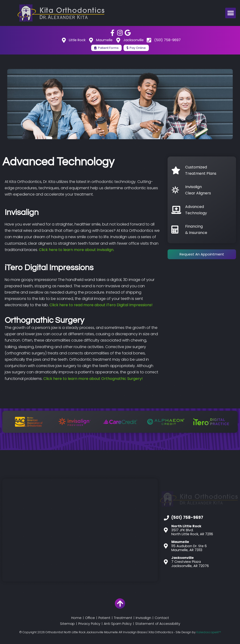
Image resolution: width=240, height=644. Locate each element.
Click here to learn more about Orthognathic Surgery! (93, 379)
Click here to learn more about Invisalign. (77, 250)
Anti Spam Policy (118, 624)
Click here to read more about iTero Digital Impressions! (101, 305)
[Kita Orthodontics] (80, 530)
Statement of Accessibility (158, 624)
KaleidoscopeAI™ (209, 632)
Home (76, 618)
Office (90, 618)
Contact (162, 618)
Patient (104, 618)
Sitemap (67, 624)
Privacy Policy (89, 624)
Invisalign (143, 618)
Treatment (123, 618)
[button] (231, 13)
